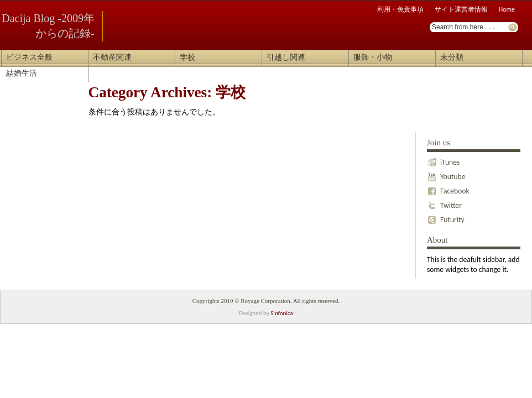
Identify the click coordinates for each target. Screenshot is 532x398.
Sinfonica (281, 313)
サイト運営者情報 (461, 9)
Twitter (444, 203)
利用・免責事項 (400, 9)
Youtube (446, 174)
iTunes (443, 160)
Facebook (448, 188)
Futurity (446, 217)
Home (507, 9)
